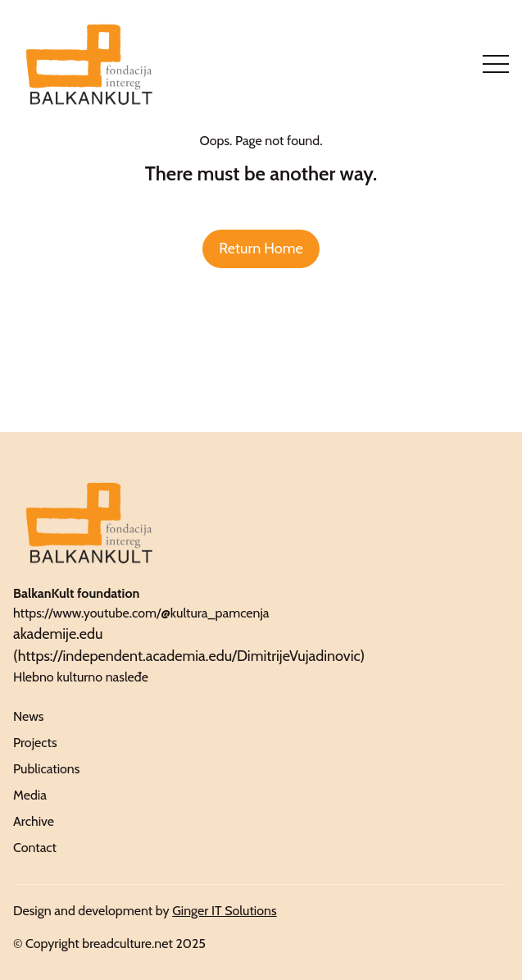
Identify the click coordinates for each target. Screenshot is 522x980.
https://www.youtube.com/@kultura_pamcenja (141, 613)
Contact (35, 848)
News (28, 716)
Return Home (261, 248)
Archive (34, 821)
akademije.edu (58, 634)
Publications (46, 769)
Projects (35, 743)
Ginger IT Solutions (224, 911)
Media (30, 795)
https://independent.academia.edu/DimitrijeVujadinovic (189, 656)
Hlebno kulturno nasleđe (81, 677)
